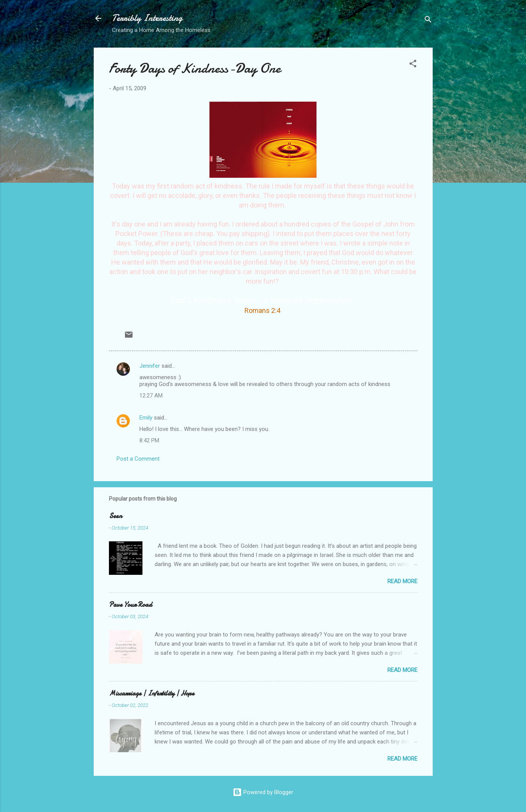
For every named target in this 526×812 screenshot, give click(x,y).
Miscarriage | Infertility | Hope (152, 693)
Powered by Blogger (263, 792)
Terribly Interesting (147, 18)
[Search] (428, 21)
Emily (146, 418)
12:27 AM (151, 396)
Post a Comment (138, 459)
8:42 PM (149, 440)
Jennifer (150, 366)
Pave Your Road (130, 605)
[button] (413, 65)
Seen (115, 516)
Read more (402, 581)
